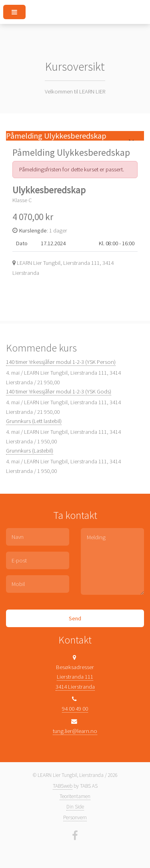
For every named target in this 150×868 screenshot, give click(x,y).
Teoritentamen (75, 796)
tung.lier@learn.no (75, 731)
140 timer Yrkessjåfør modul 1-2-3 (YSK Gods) (59, 391)
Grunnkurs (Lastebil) (30, 451)
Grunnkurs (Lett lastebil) (34, 421)
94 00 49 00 (75, 709)
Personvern (75, 817)
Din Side (75, 807)
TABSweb (63, 786)
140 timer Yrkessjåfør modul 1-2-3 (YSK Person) (61, 362)
